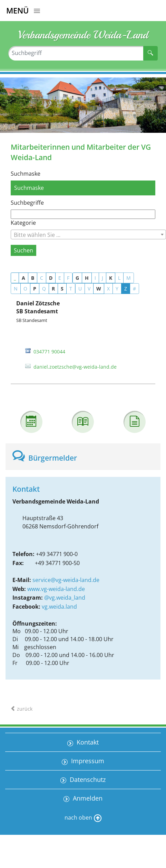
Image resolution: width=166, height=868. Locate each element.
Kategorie (23, 223)
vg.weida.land (59, 607)
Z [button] (126, 289)
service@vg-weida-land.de (66, 580)
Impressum (87, 761)
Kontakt (87, 742)
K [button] (111, 278)
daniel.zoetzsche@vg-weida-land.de (75, 367)
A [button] (23, 278)
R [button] (53, 289)
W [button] (99, 289)
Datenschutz (87, 779)
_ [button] (15, 278)
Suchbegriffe (27, 203)
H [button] (87, 278)
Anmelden (87, 798)
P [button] (35, 289)
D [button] (51, 278)
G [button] (77, 278)
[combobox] (88, 234)
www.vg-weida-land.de (56, 589)
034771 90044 (49, 352)
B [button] (33, 278)
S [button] (62, 289)
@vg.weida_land (65, 598)
